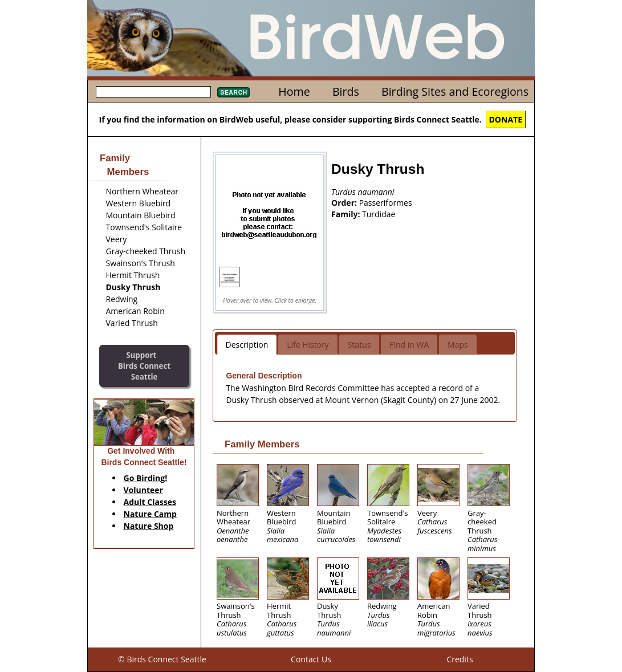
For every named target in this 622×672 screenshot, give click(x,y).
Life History (308, 345)
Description (247, 345)
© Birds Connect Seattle (162, 659)
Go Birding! (146, 478)
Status (359, 345)
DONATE (506, 119)
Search (233, 92)
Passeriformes (386, 203)
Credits (460, 659)
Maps (458, 345)
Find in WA (409, 345)
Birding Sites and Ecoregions (455, 91)
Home (294, 91)
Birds (346, 91)
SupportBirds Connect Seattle (144, 366)
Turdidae (379, 214)
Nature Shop (149, 526)
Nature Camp (150, 514)
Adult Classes (150, 502)
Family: (347, 214)
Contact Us (311, 659)
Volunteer (143, 490)
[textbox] (153, 92)
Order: (345, 203)
